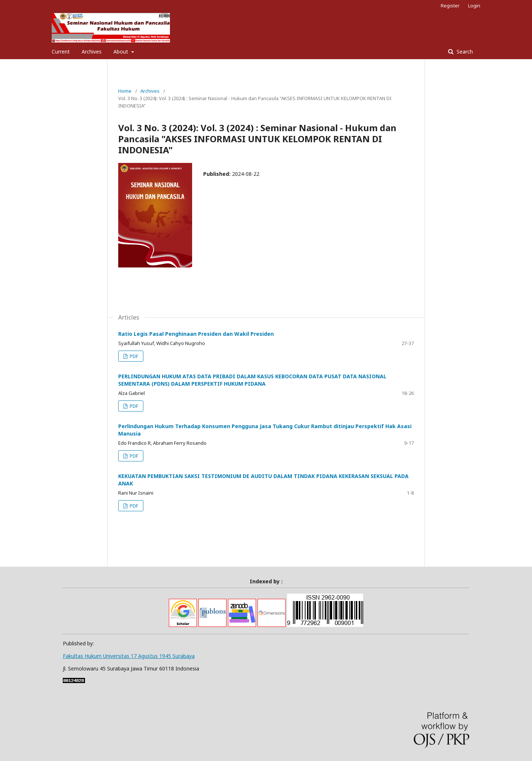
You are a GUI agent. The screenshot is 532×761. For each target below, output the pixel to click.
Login (474, 6)
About (122, 52)
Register (450, 6)
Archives (92, 52)
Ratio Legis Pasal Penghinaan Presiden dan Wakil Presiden (196, 334)
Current (61, 52)
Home (125, 91)
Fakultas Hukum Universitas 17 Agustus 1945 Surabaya (129, 656)
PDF (133, 356)
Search (464, 52)
